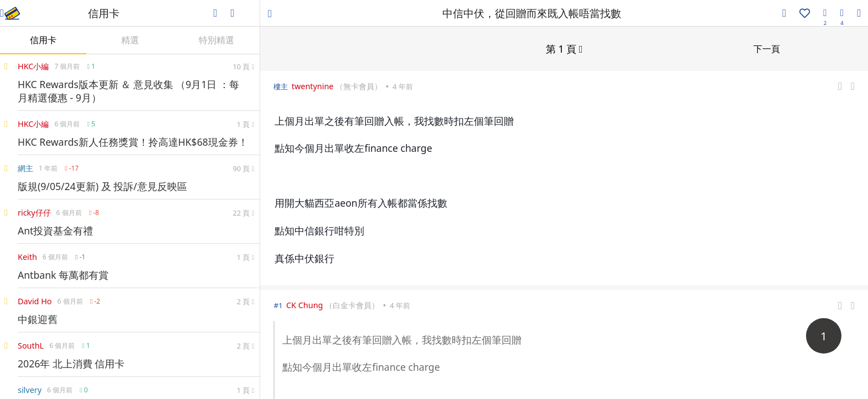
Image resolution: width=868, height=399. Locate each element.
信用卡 (43, 40)
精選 (130, 40)
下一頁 (767, 48)
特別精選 (216, 40)
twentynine (313, 86)
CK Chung (304, 305)
